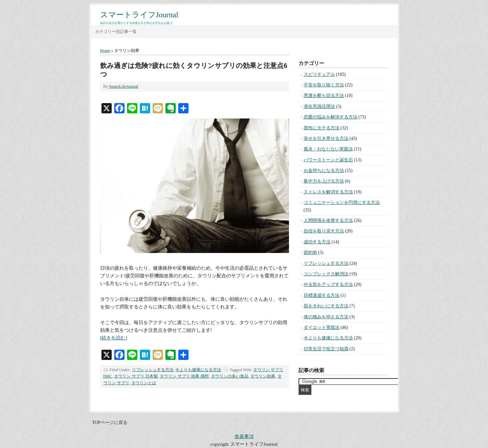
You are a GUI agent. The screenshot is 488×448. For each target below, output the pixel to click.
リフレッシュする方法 (153, 370)
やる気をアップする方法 (328, 285)
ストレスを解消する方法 (328, 192)
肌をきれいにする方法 (326, 306)
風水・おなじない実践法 (328, 149)
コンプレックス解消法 (326, 274)
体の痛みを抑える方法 (326, 317)
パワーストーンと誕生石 (328, 160)
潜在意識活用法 (319, 106)
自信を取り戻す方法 (324, 231)
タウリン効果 (263, 376)
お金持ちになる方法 (324, 171)
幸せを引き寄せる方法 (326, 138)
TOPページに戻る (110, 423)
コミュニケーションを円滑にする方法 (342, 203)
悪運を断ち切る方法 (324, 96)
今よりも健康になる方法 (198, 370)
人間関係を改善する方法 (328, 220)
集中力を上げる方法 (324, 181)
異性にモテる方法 (322, 128)
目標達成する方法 (322, 295)
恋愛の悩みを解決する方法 (331, 117)
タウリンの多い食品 (230, 376)
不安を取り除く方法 (324, 85)
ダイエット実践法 (322, 327)
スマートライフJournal (139, 15)
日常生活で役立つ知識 (326, 349)
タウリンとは (144, 383)
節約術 (310, 253)
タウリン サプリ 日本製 (136, 376)
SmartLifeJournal (124, 86)
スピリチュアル (319, 74)
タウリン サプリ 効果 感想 (184, 376)
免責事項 (244, 436)
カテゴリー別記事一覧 (116, 32)
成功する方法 (317, 242)
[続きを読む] (114, 338)
